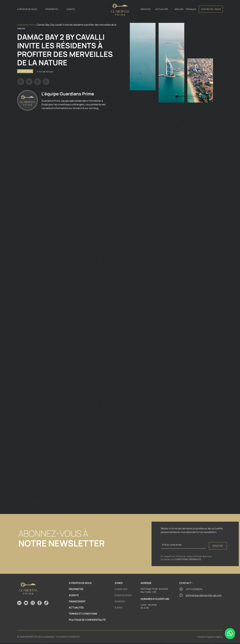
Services (145, 9)
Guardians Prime (26, 25)
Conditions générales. (188, 560)
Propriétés (52, 9)
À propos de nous (27, 9)
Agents (71, 9)
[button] (21, 82)
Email (164, 537)
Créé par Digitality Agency (210, 637)
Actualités (162, 9)
